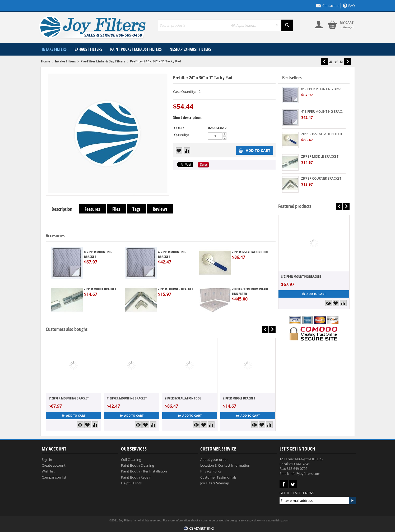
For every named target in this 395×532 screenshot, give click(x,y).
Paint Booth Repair (136, 477)
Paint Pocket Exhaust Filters (136, 49)
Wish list (48, 471)
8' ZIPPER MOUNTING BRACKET (98, 254)
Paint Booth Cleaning (138, 465)
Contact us (328, 6)
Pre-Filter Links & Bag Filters (103, 61)
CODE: (179, 128)
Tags (136, 209)
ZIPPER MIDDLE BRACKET (100, 289)
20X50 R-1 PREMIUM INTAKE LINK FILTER (250, 291)
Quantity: (182, 135)
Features (92, 209)
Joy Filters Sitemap (215, 483)
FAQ (349, 6)
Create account (54, 465)
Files (116, 209)
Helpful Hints (131, 483)
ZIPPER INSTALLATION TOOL (250, 252)
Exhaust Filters (88, 49)
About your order (214, 460)
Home (46, 61)
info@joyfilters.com (305, 474)
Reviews (160, 209)
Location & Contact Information (225, 465)
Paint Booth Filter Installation (144, 471)
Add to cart (254, 150)
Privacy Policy (211, 471)
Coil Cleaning (131, 460)
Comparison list (54, 477)
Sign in (47, 460)
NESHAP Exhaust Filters (190, 49)
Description (62, 209)
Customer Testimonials (218, 477)
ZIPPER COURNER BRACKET (176, 289)
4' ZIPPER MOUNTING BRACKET (172, 254)
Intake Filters (54, 49)
